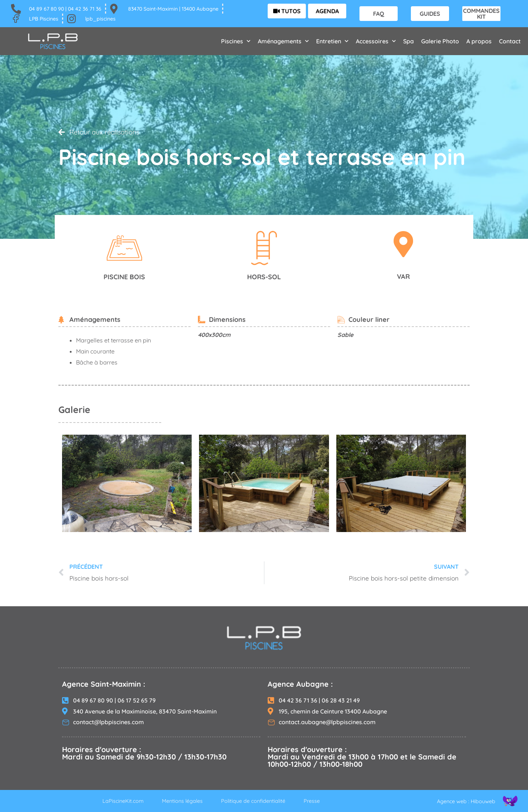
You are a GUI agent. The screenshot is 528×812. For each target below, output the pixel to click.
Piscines (236, 41)
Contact (510, 41)
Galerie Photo (440, 41)
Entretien (332, 41)
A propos (479, 41)
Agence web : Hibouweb (463, 801)
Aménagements (283, 41)
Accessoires (376, 41)
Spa (408, 41)
